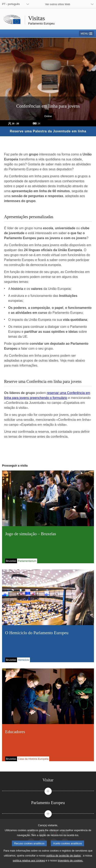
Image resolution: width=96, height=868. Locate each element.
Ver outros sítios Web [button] (58, 4)
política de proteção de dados (64, 861)
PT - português (11, 4)
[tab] (48, 780)
